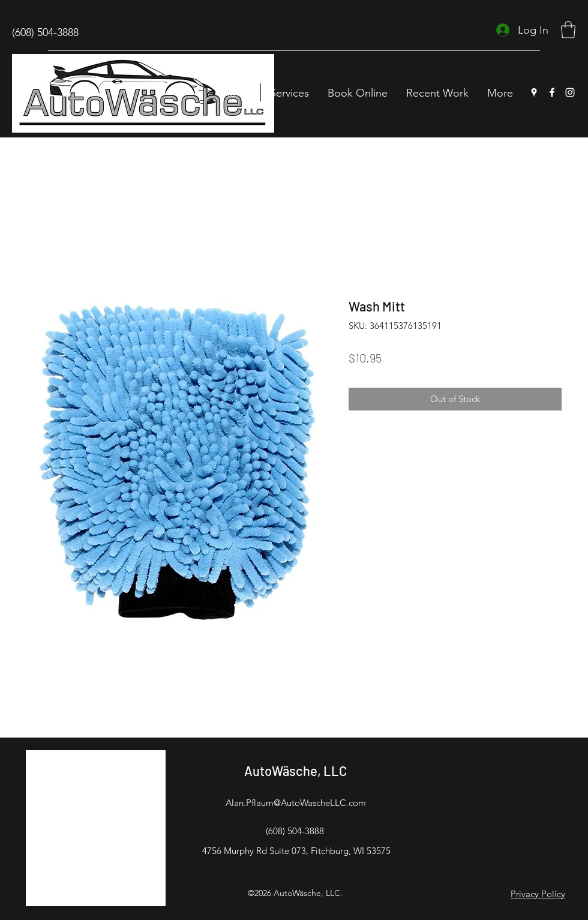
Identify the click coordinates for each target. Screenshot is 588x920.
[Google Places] (534, 92)
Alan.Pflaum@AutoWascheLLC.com (296, 803)
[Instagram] (570, 92)
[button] (568, 30)
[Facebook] (552, 92)
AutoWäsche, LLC (295, 771)
